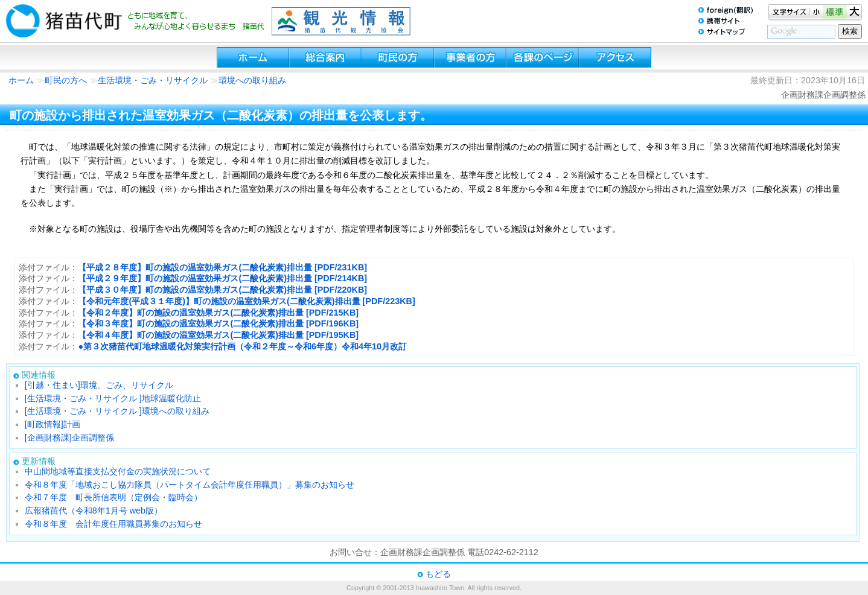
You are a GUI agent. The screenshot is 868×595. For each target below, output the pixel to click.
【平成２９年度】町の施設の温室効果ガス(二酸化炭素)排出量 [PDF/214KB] (222, 278)
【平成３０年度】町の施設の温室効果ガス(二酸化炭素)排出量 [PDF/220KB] (222, 290)
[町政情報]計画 (53, 424)
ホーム (21, 80)
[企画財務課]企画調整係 (69, 437)
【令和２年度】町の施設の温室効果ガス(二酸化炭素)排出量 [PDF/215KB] (218, 313)
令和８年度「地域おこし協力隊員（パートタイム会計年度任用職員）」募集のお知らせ (190, 485)
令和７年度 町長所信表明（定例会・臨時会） (113, 497)
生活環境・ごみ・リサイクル (154, 80)
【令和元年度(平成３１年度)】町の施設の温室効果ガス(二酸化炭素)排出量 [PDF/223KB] (246, 301)
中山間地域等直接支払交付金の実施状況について (118, 471)
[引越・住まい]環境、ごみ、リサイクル (99, 385)
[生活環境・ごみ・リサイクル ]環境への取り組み (117, 411)
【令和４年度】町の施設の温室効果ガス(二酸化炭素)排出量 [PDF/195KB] (218, 335)
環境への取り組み (252, 80)
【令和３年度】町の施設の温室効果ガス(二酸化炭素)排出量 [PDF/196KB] (218, 323)
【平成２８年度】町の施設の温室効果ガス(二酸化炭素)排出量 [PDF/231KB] (222, 267)
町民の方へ (66, 80)
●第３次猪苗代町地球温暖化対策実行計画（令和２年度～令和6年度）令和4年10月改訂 (242, 346)
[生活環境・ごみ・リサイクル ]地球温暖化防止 (113, 398)
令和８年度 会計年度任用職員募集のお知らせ (113, 524)
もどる (438, 574)
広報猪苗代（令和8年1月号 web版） (94, 511)
